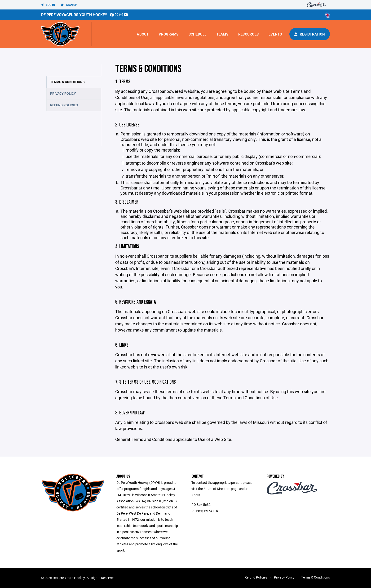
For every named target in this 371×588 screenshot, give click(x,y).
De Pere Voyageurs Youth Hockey (74, 15)
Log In (48, 5)
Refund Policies (64, 105)
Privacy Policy (63, 93)
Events (275, 34)
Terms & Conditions (67, 82)
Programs (169, 34)
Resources (248, 34)
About (143, 34)
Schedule (198, 34)
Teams (222, 34)
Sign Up (69, 5)
